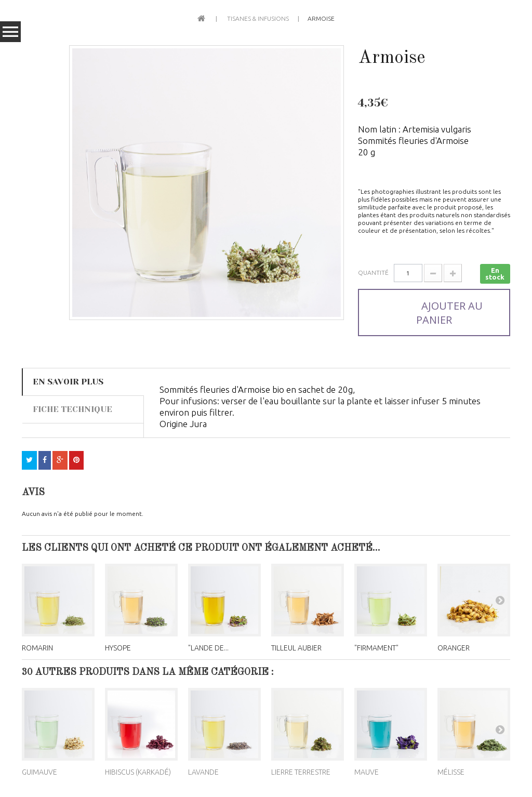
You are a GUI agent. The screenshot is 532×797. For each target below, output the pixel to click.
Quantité (373, 273)
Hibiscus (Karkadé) (138, 772)
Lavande (203, 772)
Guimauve (39, 772)
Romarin (37, 648)
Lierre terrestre (301, 772)
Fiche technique (72, 409)
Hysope (118, 648)
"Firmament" (376, 648)
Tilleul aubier (296, 648)
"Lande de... (208, 648)
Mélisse (451, 772)
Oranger (454, 648)
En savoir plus (68, 382)
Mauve (367, 772)
